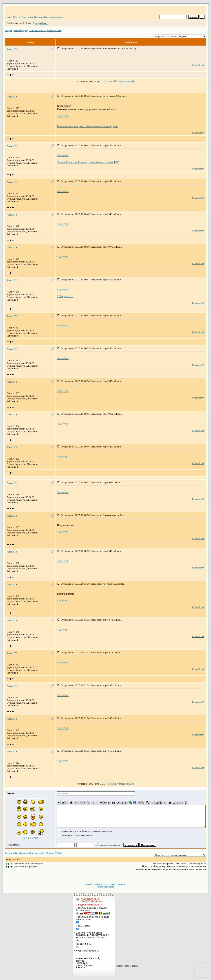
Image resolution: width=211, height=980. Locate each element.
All (114, 81)
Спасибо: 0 (198, 65)
